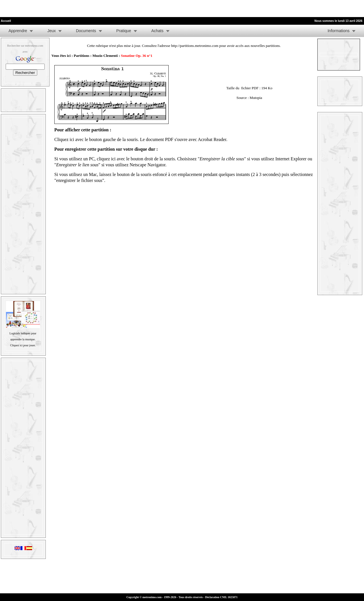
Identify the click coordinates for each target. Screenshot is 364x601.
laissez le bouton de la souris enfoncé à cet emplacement (151, 174)
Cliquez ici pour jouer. (23, 345)
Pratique (124, 31)
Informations (339, 31)
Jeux (51, 31)
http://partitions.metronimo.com (195, 46)
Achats (157, 31)
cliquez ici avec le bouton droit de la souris (136, 159)
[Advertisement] (67, 9)
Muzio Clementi (105, 56)
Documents (86, 31)
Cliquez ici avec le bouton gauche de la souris (96, 139)
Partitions (81, 56)
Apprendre (18, 31)
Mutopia (256, 98)
